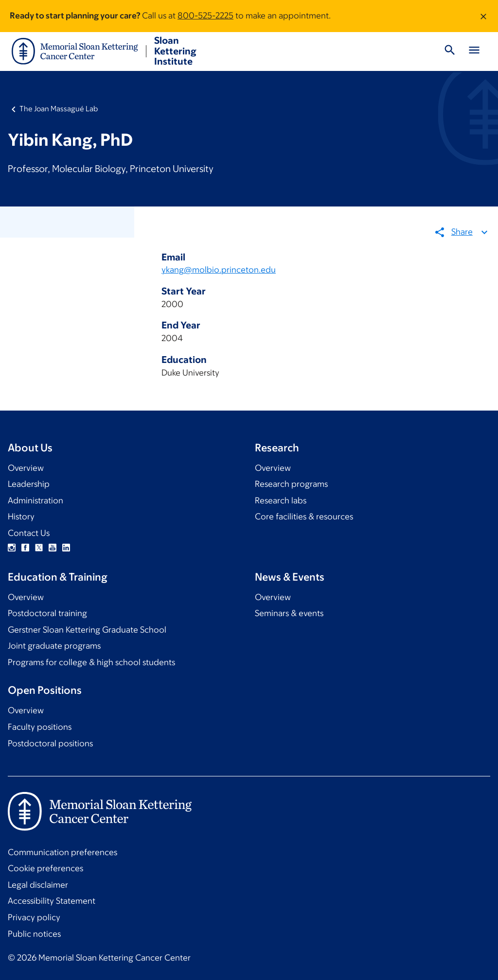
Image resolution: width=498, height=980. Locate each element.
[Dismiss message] (483, 16)
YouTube (53, 548)
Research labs (281, 500)
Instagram (12, 548)
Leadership (29, 484)
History (21, 516)
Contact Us (29, 533)
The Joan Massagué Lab (59, 109)
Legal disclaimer (38, 885)
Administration (36, 500)
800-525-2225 (205, 16)
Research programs (291, 484)
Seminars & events (289, 613)
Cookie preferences (45, 868)
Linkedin (66, 548)
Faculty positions (40, 727)
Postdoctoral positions (50, 743)
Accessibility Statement (52, 901)
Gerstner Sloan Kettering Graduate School (87, 630)
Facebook (25, 548)
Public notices (34, 934)
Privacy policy (34, 917)
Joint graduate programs (54, 646)
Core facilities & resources (304, 516)
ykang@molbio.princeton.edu (219, 270)
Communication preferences (62, 852)
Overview (26, 468)
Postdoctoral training (47, 613)
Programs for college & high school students (91, 662)
